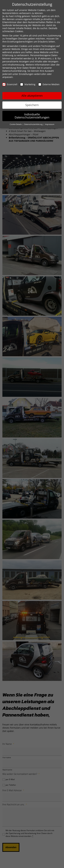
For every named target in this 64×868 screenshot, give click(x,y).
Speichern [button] (32, 105)
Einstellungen (26, 74)
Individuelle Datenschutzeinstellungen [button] (32, 116)
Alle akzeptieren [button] (32, 96)
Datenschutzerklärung (14, 71)
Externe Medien (49, 84)
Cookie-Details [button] (16, 124)
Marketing (28, 84)
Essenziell (10, 84)
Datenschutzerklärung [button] (34, 124)
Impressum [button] (50, 124)
